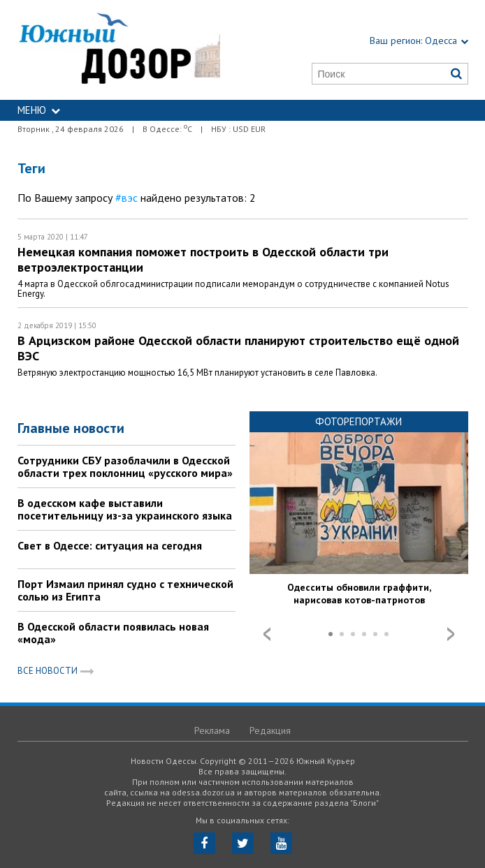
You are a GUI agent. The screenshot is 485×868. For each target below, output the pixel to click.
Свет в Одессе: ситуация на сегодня (110, 545)
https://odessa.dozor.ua (119, 50)
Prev (267, 634)
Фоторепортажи (359, 421)
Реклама (212, 730)
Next (451, 634)
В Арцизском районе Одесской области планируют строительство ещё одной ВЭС (238, 348)
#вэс (126, 198)
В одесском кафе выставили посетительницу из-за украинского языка (125, 509)
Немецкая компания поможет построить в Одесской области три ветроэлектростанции (203, 259)
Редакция (270, 730)
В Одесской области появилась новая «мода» (113, 633)
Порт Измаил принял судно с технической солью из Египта (125, 590)
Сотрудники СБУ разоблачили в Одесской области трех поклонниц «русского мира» (125, 466)
